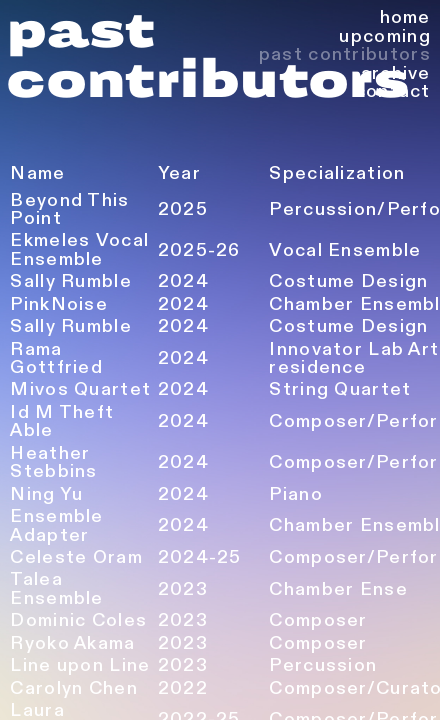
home (405, 17)
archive (396, 73)
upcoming (384, 36)
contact (393, 91)
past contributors (345, 54)
